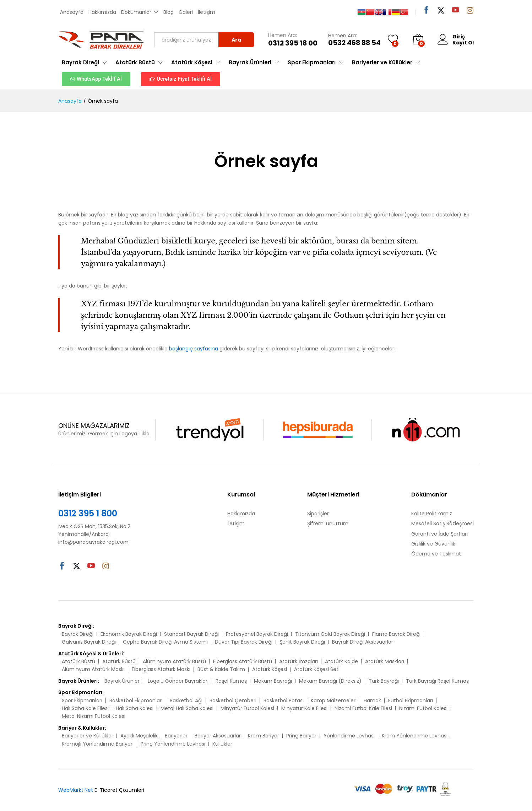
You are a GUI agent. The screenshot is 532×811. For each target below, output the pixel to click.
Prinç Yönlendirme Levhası (173, 744)
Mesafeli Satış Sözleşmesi (443, 523)
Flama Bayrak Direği (396, 634)
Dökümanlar (136, 12)
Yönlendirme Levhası (349, 736)
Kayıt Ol (463, 43)
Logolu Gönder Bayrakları (178, 681)
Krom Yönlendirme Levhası (415, 736)
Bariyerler (176, 736)
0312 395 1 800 (88, 513)
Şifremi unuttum (328, 523)
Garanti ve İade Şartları (439, 534)
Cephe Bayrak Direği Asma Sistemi (165, 642)
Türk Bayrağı (384, 681)
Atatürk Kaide (341, 661)
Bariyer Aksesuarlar (218, 736)
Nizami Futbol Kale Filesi (363, 708)
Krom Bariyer (264, 736)
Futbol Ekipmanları (411, 700)
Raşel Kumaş (231, 681)
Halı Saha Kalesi (135, 708)
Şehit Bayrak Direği (302, 642)
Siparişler (318, 514)
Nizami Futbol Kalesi (423, 708)
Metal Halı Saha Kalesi (187, 708)
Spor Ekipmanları (82, 700)
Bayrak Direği (78, 634)
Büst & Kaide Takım (221, 669)
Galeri (186, 12)
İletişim (207, 12)
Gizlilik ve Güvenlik (433, 544)
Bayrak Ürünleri (123, 681)
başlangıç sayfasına (194, 349)
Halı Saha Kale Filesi (85, 708)
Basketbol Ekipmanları (136, 700)
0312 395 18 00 (293, 44)
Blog (169, 12)
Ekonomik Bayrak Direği (129, 634)
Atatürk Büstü (78, 661)
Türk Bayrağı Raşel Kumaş (437, 681)
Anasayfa (72, 12)
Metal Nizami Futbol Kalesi (94, 716)
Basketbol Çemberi (233, 700)
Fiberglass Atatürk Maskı (161, 669)
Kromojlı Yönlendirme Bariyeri (98, 744)
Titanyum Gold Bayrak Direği (330, 634)
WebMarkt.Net (76, 790)
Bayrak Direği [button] (80, 62)
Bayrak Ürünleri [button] (250, 62)
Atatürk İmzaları (298, 661)
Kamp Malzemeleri (334, 700)
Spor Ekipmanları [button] (312, 62)
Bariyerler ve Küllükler (88, 736)
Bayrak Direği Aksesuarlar (363, 642)
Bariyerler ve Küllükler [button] (382, 62)
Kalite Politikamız (432, 514)
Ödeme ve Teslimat (436, 554)
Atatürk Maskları (385, 661)
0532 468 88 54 (354, 43)
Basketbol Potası (284, 700)
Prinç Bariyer (301, 736)
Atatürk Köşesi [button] (192, 62)
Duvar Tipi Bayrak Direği (244, 642)
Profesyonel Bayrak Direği (257, 634)
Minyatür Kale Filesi (304, 708)
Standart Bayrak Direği (191, 634)
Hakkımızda (102, 12)
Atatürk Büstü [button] (135, 62)
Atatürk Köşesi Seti (317, 669)
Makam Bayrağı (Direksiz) (330, 681)
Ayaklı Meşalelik (139, 736)
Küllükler (222, 744)
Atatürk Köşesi (270, 669)
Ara (236, 40)
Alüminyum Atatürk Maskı (93, 669)
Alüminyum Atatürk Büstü (174, 661)
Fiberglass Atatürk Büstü (243, 661)
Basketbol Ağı (186, 700)
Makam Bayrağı (273, 681)
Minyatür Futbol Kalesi (247, 708)
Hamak (372, 700)
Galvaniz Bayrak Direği (89, 642)
